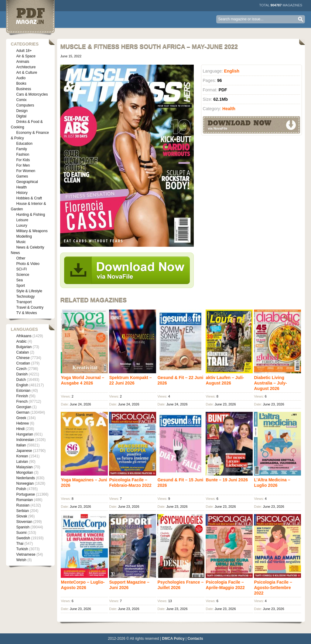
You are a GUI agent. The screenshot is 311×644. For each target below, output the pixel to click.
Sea (19, 280)
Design (22, 111)
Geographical (27, 182)
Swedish (23, 538)
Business (24, 89)
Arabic (21, 341)
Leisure (22, 220)
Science (23, 275)
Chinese (23, 358)
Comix (21, 100)
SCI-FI (21, 269)
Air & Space (26, 56)
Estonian (23, 391)
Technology (25, 297)
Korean (22, 456)
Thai (20, 544)
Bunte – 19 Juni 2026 (227, 480)
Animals (23, 62)
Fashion (23, 154)
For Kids (23, 160)
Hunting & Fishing (31, 215)
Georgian (24, 407)
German (23, 412)
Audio (21, 78)
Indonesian (25, 440)
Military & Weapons (32, 231)
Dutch (21, 380)
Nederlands (25, 478)
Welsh (21, 560)
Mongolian (24, 473)
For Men (23, 165)
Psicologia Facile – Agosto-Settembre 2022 (273, 588)
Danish (22, 374)
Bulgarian (24, 347)
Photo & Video (28, 264)
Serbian (22, 511)
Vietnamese (26, 554)
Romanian (24, 500)
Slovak (22, 516)
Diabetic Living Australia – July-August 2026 (270, 383)
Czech (21, 369)
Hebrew (22, 423)
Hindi (20, 429)
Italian (21, 445)
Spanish (23, 527)
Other (21, 258)
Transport (24, 302)
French (22, 402)
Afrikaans (24, 336)
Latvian (22, 462)
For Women (26, 171)
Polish (21, 489)
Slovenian (24, 522)
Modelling (24, 236)
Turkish (22, 549)
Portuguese (25, 494)
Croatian (23, 363)
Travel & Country (30, 307)
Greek (21, 418)
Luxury (22, 225)
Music (21, 242)
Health (21, 187)
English (22, 385)
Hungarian (24, 434)
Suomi (21, 533)
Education (24, 144)
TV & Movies (26, 313)
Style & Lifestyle (29, 291)
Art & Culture (27, 73)
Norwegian (25, 483)
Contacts (195, 639)
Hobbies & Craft (29, 198)
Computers (25, 105)
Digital (21, 116)
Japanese (24, 451)
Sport (21, 286)
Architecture (26, 67)
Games (22, 176)
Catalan (22, 352)
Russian (23, 505)
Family (21, 149)
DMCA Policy (173, 639)
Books (21, 83)
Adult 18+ (24, 51)
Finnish (22, 396)
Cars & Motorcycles (32, 94)
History (22, 193)
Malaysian (24, 467)
